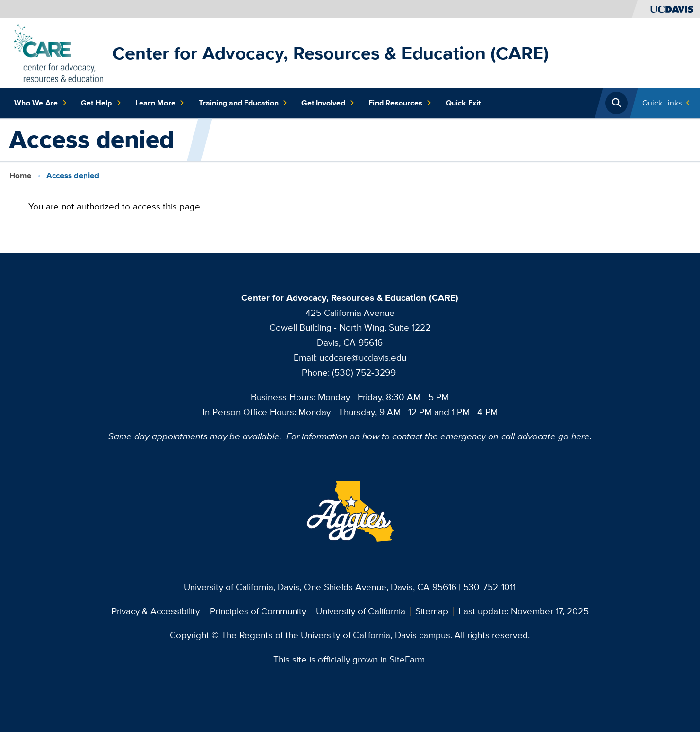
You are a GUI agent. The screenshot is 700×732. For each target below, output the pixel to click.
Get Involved (328, 103)
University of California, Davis (242, 587)
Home (20, 175)
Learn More (160, 103)
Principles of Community (258, 611)
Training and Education (243, 103)
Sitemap (432, 611)
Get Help (101, 103)
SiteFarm (407, 659)
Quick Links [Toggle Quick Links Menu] (662, 103)
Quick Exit (463, 103)
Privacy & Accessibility (156, 611)
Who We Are (41, 103)
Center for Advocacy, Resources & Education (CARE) (331, 53)
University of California (361, 611)
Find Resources (400, 103)
